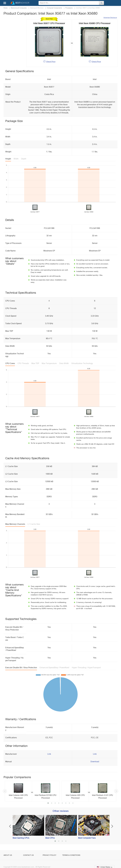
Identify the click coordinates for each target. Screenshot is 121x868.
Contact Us (28, 855)
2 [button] (52, 803)
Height (8, 159)
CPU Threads (23, 364)
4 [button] (59, 803)
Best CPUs (50, 838)
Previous (5, 791)
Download (95, 762)
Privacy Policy (49, 855)
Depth (24, 159)
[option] (32, 791)
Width (16, 159)
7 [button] (69, 803)
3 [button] (55, 803)
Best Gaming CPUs (21, 838)
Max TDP (35, 364)
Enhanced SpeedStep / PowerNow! (54, 668)
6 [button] (66, 803)
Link (49, 754)
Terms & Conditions (71, 855)
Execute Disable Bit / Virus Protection (21, 668)
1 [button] (48, 803)
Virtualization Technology (82, 364)
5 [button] (62, 803)
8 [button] (73, 803)
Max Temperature (49, 364)
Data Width (64, 364)
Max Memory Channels (15, 524)
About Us (8, 855)
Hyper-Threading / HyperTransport (86, 668)
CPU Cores (10, 364)
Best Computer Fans (87, 838)
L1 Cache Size (34, 524)
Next (116, 791)
